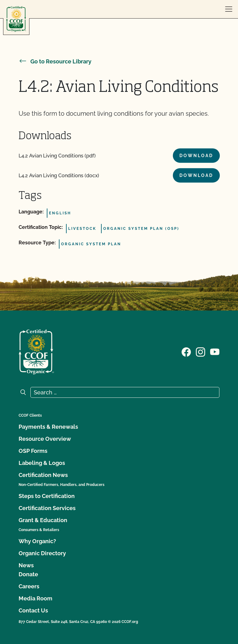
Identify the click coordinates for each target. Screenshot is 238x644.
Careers (29, 586)
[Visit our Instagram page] (201, 351)
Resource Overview (45, 439)
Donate (28, 574)
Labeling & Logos (42, 463)
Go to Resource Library (55, 61)
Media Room (35, 598)
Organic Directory (42, 553)
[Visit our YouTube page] (215, 351)
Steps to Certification (47, 496)
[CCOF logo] (16, 19)
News (26, 565)
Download (196, 156)
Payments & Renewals (48, 427)
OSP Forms (33, 451)
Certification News (43, 475)
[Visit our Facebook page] (186, 351)
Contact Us (33, 610)
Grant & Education (43, 520)
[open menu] (229, 9)
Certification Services (47, 508)
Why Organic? (37, 541)
